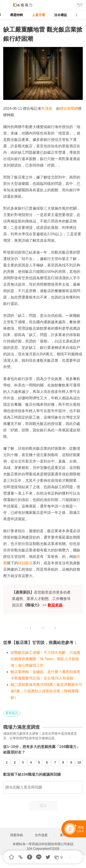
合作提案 (41, 835)
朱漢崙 (47, 108)
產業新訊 (12, 713)
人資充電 (39, 15)
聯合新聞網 (69, 108)
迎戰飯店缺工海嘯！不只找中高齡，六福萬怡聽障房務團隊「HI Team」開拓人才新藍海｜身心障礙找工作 (45, 659)
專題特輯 (17, 15)
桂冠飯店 (25, 563)
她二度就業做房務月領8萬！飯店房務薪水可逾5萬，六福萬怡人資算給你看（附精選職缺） (46, 691)
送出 (43, 806)
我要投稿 (17, 835)
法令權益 (61, 15)
